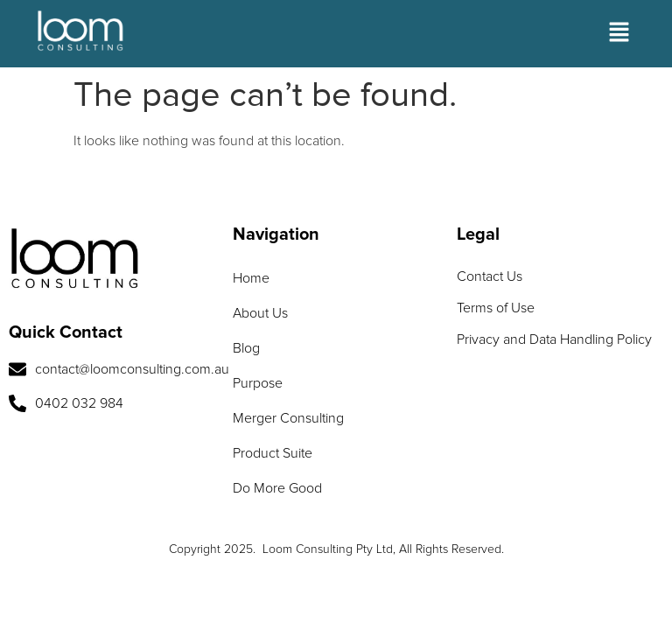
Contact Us (490, 276)
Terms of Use (496, 308)
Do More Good (277, 488)
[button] (619, 34)
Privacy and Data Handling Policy (554, 339)
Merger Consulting (288, 418)
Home (251, 278)
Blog (246, 348)
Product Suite (273, 453)
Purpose (258, 383)
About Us (260, 313)
